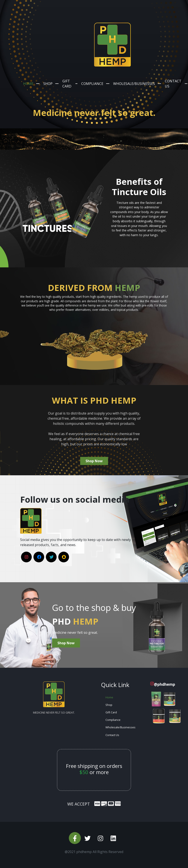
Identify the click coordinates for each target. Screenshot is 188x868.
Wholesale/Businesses (134, 84)
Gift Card (67, 84)
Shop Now (94, 461)
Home (28, 84)
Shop (48, 84)
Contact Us (173, 84)
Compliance (92, 84)
